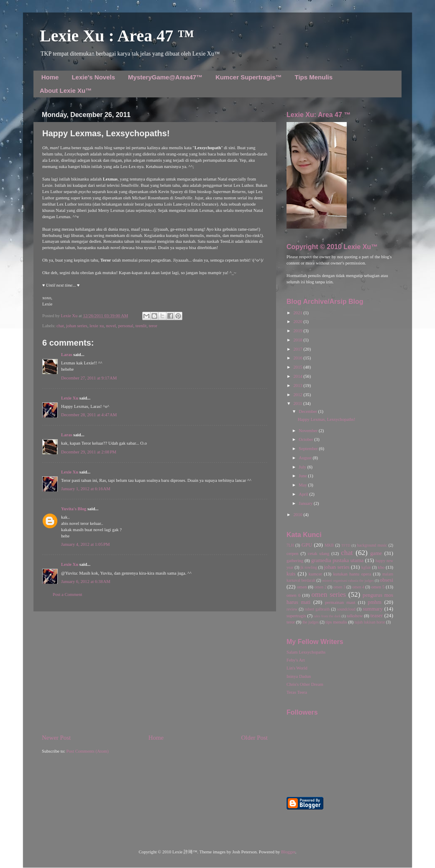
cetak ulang (319, 554)
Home (50, 77)
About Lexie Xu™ (66, 90)
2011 (298, 403)
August (306, 458)
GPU (307, 545)
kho (381, 567)
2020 (298, 322)
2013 (298, 386)
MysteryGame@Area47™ (165, 77)
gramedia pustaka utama (337, 560)
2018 (298, 340)
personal (125, 326)
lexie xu (97, 326)
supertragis (296, 616)
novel (111, 326)
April (304, 494)
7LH (290, 545)
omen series (329, 594)
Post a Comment (67, 594)
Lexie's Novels (93, 77)
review (292, 609)
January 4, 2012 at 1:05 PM (85, 544)
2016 (298, 358)
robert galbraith (317, 609)
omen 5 (378, 587)
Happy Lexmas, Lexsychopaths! (327, 419)
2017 (298, 349)
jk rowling (309, 567)
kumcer (315, 574)
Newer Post (56, 738)
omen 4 (358, 587)
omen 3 (339, 587)
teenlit (141, 326)
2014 (298, 376)
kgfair (366, 567)
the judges (311, 622)
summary (373, 609)
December (308, 411)
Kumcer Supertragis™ (248, 77)
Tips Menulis (314, 77)
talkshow (355, 616)
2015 (298, 367)
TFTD (346, 545)
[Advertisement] (155, 672)
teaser (376, 616)
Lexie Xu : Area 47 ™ (117, 36)
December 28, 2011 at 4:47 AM (89, 415)
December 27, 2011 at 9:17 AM (89, 378)
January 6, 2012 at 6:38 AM (86, 582)
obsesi (386, 580)
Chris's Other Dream (305, 684)
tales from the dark (327, 616)
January (306, 503)
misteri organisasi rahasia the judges (348, 580)
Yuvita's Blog (74, 509)
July (303, 467)
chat (60, 326)
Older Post (255, 738)
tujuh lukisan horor (370, 622)
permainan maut (340, 602)
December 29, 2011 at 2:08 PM (89, 452)
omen (302, 587)
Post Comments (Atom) (88, 751)
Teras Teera (297, 692)
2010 (298, 515)
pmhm (375, 602)
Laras (67, 355)
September (309, 449)
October (306, 439)
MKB (329, 545)
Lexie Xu (70, 316)
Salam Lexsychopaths (306, 652)
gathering (295, 561)
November (309, 431)
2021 (298, 313)
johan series (77, 326)
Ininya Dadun (299, 676)
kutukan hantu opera (352, 574)
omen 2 (321, 587)
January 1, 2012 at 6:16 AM (86, 489)
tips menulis (336, 622)
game (376, 553)
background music (372, 545)
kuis (291, 574)
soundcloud (346, 609)
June (303, 476)
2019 (298, 331)
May (303, 485)
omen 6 (293, 595)
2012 (298, 395)
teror (153, 326)
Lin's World (297, 668)
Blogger (288, 852)
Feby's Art (296, 660)
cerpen (292, 554)
